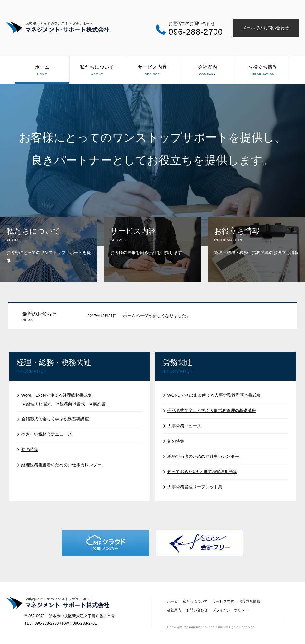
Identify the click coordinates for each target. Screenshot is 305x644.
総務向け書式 (72, 404)
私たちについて (97, 71)
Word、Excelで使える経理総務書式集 (57, 395)
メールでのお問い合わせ (266, 28)
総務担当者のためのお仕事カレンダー (203, 456)
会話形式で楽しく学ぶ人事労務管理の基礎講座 (212, 411)
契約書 (99, 404)
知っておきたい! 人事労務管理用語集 (202, 472)
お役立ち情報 (263, 71)
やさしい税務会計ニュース (47, 434)
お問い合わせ (197, 610)
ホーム (42, 71)
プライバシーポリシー (230, 610)
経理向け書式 (39, 404)
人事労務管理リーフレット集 (195, 487)
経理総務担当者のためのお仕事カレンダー (61, 465)
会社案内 (207, 71)
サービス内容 (152, 71)
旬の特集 (30, 450)
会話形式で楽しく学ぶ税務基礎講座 (55, 419)
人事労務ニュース (184, 426)
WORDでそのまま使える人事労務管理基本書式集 (214, 395)
